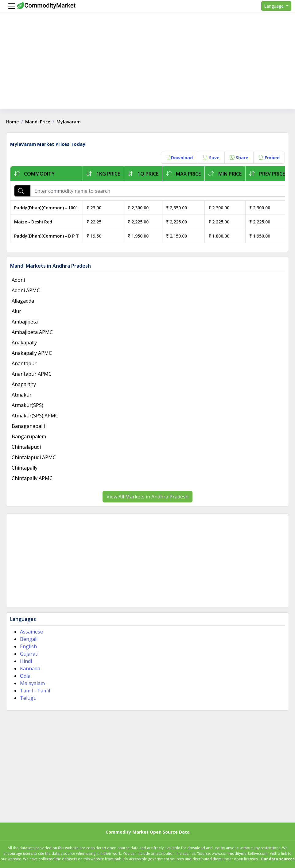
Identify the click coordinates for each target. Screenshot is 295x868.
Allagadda (23, 301)
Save (211, 158)
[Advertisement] (147, 66)
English (28, 646)
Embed (269, 158)
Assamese (31, 632)
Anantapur (24, 363)
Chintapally (25, 468)
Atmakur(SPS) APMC (35, 416)
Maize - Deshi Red (33, 222)
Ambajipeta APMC (32, 332)
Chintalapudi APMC (34, 457)
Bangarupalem (29, 436)
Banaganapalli (28, 426)
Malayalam (32, 683)
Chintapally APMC (32, 478)
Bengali (29, 639)
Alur (16, 311)
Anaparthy (24, 384)
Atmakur (22, 395)
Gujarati (29, 654)
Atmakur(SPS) (27, 405)
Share (239, 158)
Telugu (28, 698)
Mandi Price (38, 122)
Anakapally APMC (32, 353)
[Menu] (10, 6)
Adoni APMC (26, 290)
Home (12, 122)
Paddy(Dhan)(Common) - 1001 (46, 208)
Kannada (30, 668)
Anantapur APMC (32, 374)
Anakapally (24, 343)
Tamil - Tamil (35, 691)
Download (179, 158)
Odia (25, 676)
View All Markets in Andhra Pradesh (147, 497)
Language (274, 6)
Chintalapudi (26, 447)
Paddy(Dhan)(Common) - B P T (47, 236)
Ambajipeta (25, 322)
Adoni (18, 280)
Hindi (26, 661)
